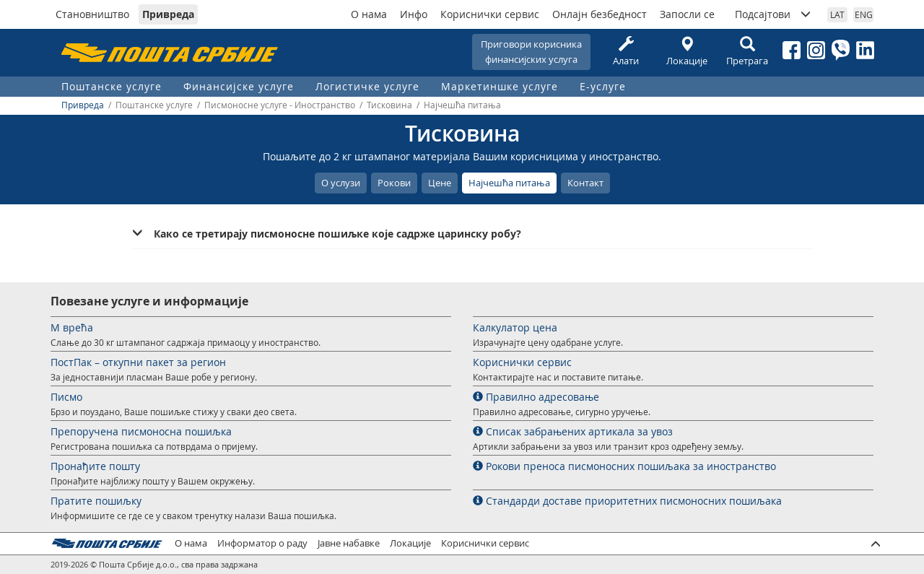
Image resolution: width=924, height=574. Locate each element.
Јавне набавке (349, 543)
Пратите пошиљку (96, 501)
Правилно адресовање (536, 397)
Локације (687, 52)
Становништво (92, 14)
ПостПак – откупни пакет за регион (138, 362)
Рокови (394, 183)
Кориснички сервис (490, 14)
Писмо (66, 397)
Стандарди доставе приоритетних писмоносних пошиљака (627, 501)
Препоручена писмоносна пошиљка (141, 431)
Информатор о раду (262, 543)
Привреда (168, 14)
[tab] (472, 234)
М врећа (72, 327)
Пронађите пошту (95, 466)
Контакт (585, 183)
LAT (837, 14)
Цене (440, 183)
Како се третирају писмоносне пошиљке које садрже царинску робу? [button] (337, 234)
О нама (369, 14)
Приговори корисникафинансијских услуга (531, 52)
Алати (626, 52)
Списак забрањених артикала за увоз (573, 431)
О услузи (341, 183)
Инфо (414, 14)
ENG (864, 14)
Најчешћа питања (509, 183)
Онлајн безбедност (600, 14)
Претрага (747, 52)
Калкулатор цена (515, 327)
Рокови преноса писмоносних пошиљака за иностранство (624, 466)
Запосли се (687, 14)
